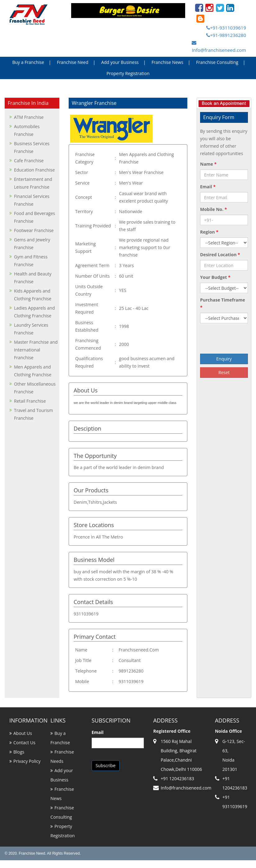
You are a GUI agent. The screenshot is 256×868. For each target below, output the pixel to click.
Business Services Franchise (32, 147)
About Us (23, 733)
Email (208, 187)
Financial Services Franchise (32, 200)
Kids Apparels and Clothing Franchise (33, 295)
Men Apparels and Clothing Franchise (33, 371)
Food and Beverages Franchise (34, 217)
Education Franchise (34, 170)
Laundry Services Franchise (31, 329)
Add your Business (120, 62)
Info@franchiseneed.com (219, 47)
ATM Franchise (29, 117)
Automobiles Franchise (27, 130)
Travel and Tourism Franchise (33, 414)
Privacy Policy (27, 761)
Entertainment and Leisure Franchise (33, 183)
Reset (224, 372)
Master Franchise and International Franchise (36, 350)
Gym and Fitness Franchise (31, 261)
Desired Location (220, 255)
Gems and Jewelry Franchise (32, 244)
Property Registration (128, 73)
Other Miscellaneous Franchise (35, 388)
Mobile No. (214, 209)
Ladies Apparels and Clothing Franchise (34, 312)
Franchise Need (73, 62)
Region (209, 232)
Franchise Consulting (217, 62)
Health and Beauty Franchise (33, 278)
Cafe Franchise (29, 161)
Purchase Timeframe (223, 304)
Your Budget (215, 277)
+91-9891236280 (226, 35)
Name (208, 164)
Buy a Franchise (28, 62)
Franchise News (167, 62)
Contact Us (24, 743)
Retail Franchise (30, 401)
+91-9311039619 (226, 28)
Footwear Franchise (34, 230)
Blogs (19, 752)
